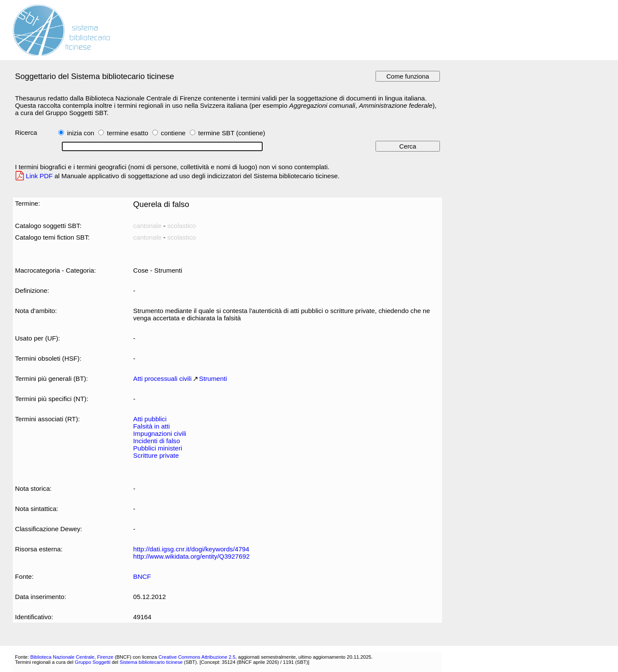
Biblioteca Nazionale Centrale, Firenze (72, 657)
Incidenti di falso (156, 441)
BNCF (142, 576)
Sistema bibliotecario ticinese (151, 662)
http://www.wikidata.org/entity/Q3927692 (191, 556)
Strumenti (213, 379)
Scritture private (156, 455)
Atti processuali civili (162, 379)
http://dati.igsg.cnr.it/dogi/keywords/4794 (191, 549)
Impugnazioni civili (159, 433)
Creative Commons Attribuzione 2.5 (197, 657)
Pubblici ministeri (158, 448)
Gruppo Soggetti (92, 662)
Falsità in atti (151, 426)
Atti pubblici (150, 419)
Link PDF (39, 176)
